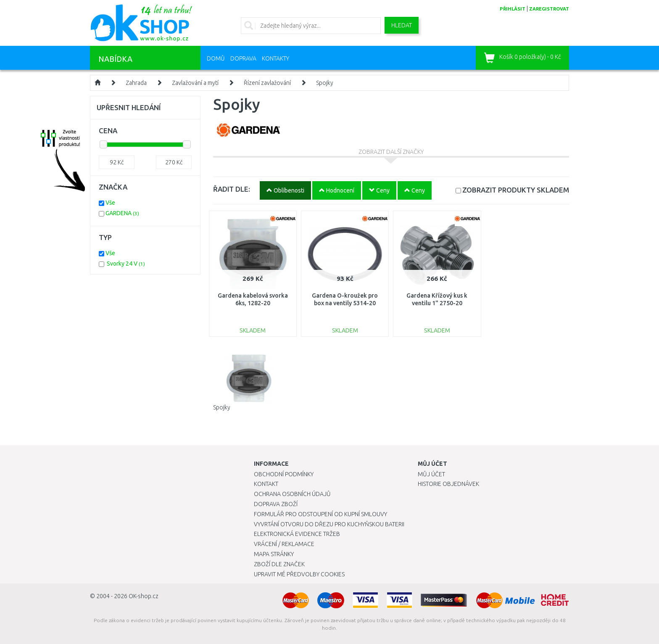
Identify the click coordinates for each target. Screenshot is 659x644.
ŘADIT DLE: (232, 189)
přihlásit (513, 9)
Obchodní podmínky (284, 474)
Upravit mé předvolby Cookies (299, 574)
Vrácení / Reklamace (284, 544)
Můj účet (431, 474)
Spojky (325, 83)
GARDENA (122, 213)
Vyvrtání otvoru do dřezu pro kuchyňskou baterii (329, 524)
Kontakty (275, 58)
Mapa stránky (274, 554)
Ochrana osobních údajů (292, 494)
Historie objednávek (448, 484)
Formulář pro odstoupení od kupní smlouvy (320, 514)
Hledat (402, 25)
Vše (110, 203)
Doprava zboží (276, 504)
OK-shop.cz (144, 596)
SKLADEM (516, 190)
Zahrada (136, 83)
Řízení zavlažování (267, 83)
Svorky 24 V (126, 264)
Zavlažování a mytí (195, 83)
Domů (216, 58)
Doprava (243, 58)
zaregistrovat (549, 9)
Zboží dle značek (279, 564)
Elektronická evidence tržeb (297, 534)
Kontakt (266, 484)
